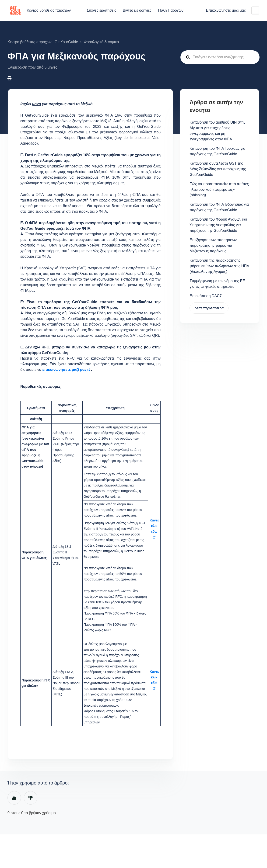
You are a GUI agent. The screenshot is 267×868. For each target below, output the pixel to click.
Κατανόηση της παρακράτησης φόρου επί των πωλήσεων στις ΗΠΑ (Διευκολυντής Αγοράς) (219, 266)
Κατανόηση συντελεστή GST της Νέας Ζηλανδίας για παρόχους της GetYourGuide (218, 169)
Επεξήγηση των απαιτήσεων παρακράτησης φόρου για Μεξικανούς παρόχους (213, 245)
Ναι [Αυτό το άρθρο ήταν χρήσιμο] (14, 798)
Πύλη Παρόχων (171, 10)
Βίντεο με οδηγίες (137, 10)
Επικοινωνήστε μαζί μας (226, 10)
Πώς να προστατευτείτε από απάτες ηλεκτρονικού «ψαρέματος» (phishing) (219, 189)
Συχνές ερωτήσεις (101, 10)
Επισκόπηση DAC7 (206, 296)
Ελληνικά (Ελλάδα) (255, 10)
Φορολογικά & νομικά (101, 42)
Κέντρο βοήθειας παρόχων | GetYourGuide (43, 42)
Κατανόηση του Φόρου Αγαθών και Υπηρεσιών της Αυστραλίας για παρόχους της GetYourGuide (218, 225)
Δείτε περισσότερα (209, 308)
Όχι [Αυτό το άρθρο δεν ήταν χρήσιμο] (31, 798)
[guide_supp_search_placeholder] (220, 57)
